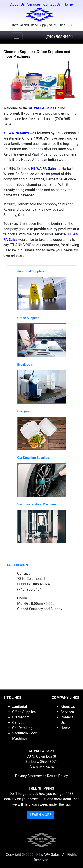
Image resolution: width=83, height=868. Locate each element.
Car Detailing (22, 728)
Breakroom (21, 717)
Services (34, 4)
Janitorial (19, 707)
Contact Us (52, 4)
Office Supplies (24, 712)
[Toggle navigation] (16, 37)
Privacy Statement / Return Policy (41, 776)
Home (68, 4)
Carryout (19, 723)
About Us (17, 4)
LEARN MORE (41, 815)
